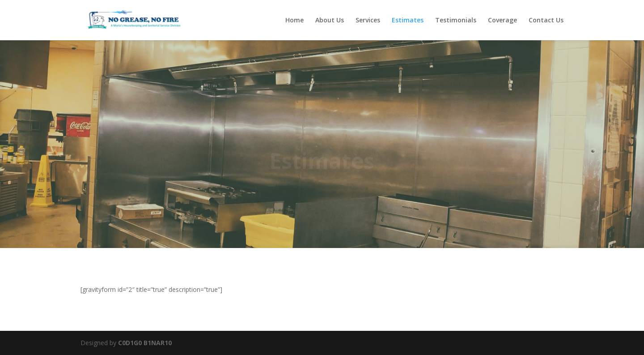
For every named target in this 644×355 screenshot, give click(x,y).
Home (294, 21)
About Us (330, 21)
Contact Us (546, 21)
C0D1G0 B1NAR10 (145, 343)
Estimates (408, 21)
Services (368, 21)
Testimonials (456, 21)
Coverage (502, 21)
